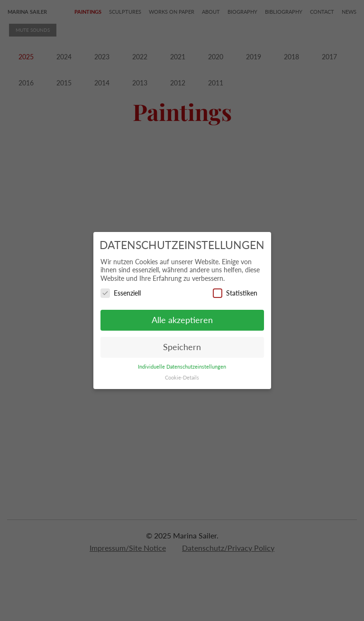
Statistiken (235, 293)
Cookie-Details (182, 378)
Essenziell (121, 293)
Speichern (182, 347)
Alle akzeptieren (182, 320)
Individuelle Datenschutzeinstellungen (182, 367)
